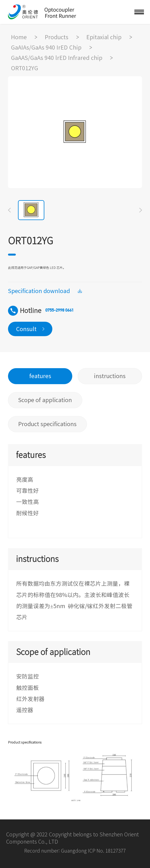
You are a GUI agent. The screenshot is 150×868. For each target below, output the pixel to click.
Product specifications (47, 424)
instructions (110, 376)
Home (19, 37)
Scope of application (45, 400)
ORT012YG (25, 68)
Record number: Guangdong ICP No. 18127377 (75, 851)
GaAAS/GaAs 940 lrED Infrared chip (57, 58)
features (40, 376)
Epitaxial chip (104, 37)
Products (57, 37)
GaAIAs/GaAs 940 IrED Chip (46, 47)
